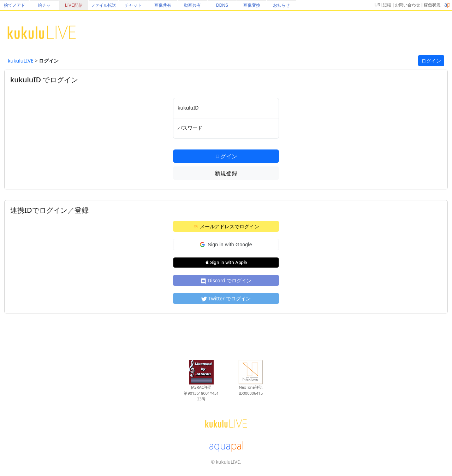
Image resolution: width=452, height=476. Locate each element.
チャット (133, 5)
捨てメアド (14, 5)
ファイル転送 (103, 5)
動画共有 (192, 5)
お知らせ (281, 5)
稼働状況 (432, 5)
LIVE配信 (74, 5)
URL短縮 (383, 5)
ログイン (431, 61)
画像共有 (163, 5)
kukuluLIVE (21, 61)
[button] (226, 245)
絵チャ (44, 5)
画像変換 (252, 5)
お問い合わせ (408, 5)
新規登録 (226, 173)
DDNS (222, 5)
